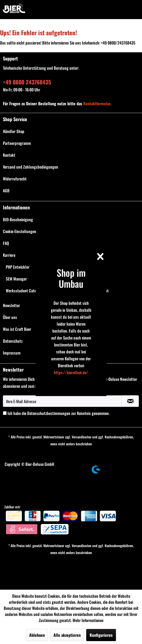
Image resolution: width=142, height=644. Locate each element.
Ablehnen (37, 635)
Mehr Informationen (88, 620)
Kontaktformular (97, 103)
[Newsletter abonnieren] (130, 401)
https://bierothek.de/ (71, 372)
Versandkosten (82, 437)
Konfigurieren (101, 635)
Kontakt (9, 155)
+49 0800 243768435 (27, 82)
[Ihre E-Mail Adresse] (62, 401)
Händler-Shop (14, 131)
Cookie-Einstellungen (20, 231)
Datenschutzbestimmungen (49, 413)
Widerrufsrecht (15, 179)
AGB (6, 190)
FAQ (6, 243)
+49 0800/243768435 (118, 43)
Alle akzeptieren (67, 635)
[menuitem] (71, 131)
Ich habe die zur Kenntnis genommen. (59, 413)
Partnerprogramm (17, 143)
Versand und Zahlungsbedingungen (31, 167)
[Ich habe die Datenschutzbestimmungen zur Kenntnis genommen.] (5, 413)
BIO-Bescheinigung (18, 219)
